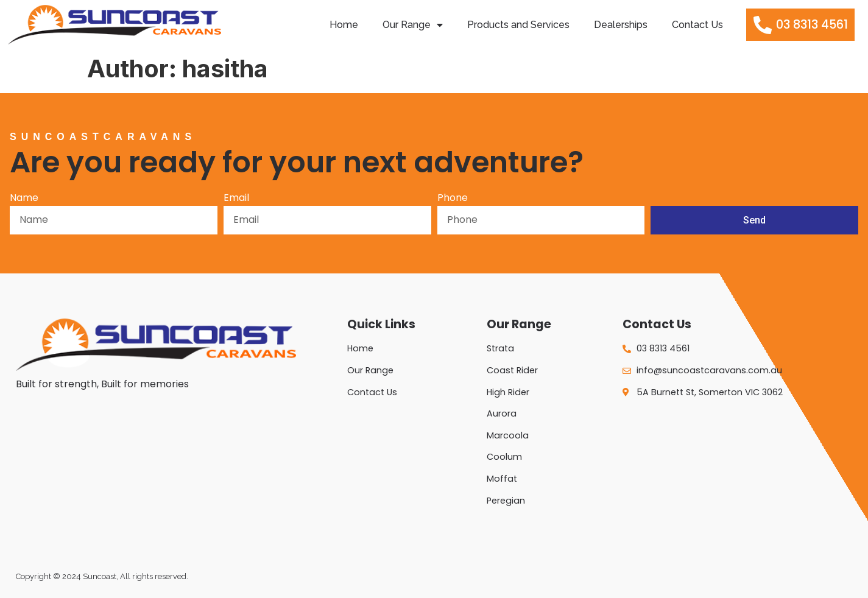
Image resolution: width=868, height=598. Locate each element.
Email (236, 199)
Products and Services (518, 25)
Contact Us (697, 25)
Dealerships (621, 25)
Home (344, 25)
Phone (453, 199)
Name (24, 199)
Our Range (413, 25)
